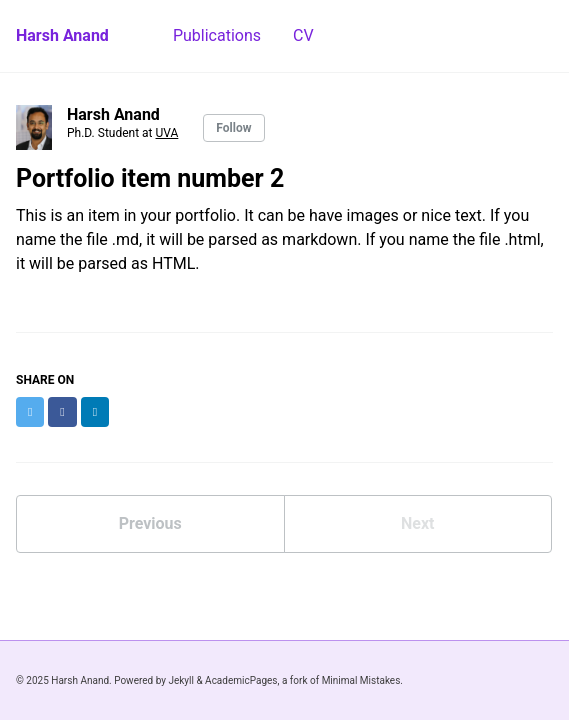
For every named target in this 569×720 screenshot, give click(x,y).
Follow (233, 128)
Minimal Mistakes (361, 680)
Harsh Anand (62, 35)
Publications (217, 35)
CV (303, 35)
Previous (150, 523)
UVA (167, 133)
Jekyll (180, 680)
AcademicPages (241, 680)
